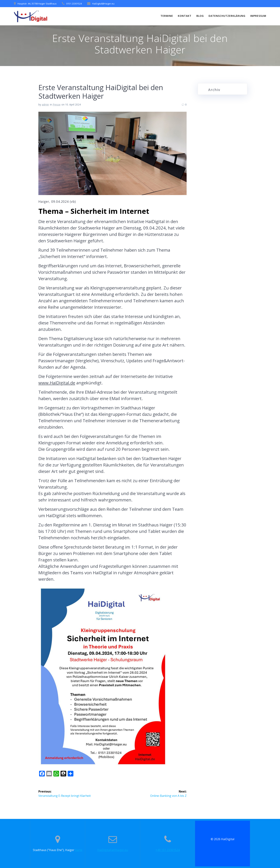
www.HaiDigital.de (57, 383)
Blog (200, 16)
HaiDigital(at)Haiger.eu (113, 850)
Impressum (258, 16)
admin (45, 104)
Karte (79, 850)
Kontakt (185, 16)
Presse (57, 104)
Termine (167, 16)
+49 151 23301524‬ (168, 850)
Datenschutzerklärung (227, 16)
